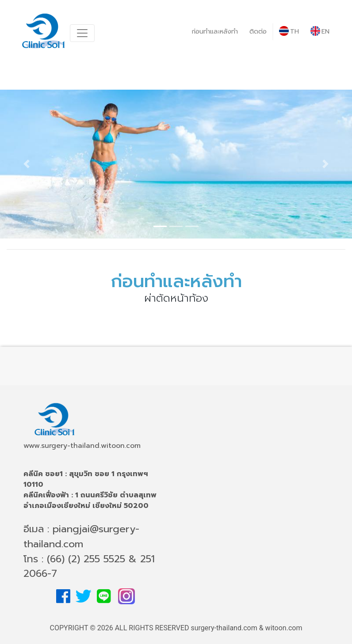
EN (320, 31)
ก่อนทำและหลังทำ (215, 31)
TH (289, 31)
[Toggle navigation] (82, 33)
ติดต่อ (258, 31)
